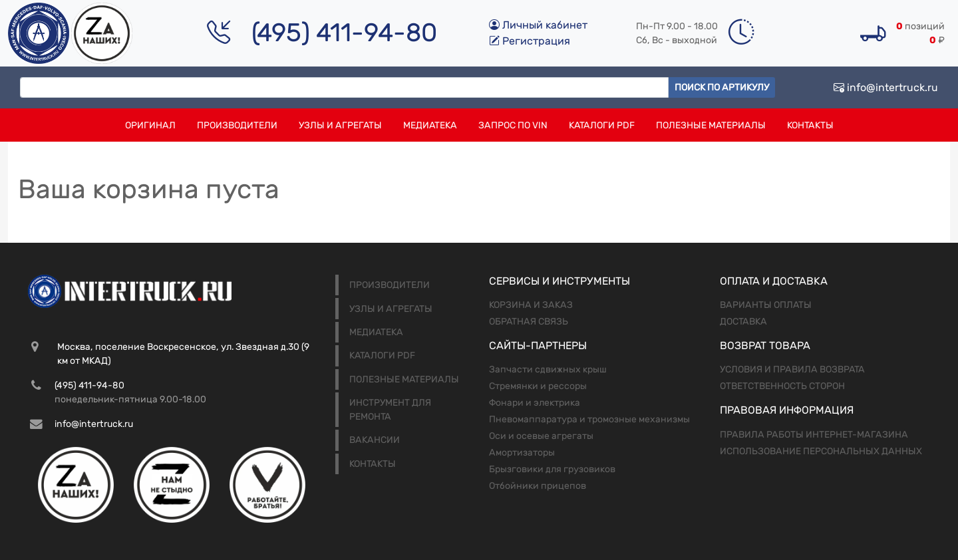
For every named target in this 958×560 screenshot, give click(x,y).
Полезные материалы (711, 125)
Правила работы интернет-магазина (814, 435)
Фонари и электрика (535, 403)
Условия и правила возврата (792, 369)
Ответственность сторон (782, 386)
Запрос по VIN (513, 125)
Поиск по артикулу (722, 87)
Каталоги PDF (602, 125)
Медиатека (430, 125)
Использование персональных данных (821, 451)
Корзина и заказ (531, 305)
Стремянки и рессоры (538, 386)
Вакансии (375, 440)
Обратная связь (529, 322)
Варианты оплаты (766, 305)
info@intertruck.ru (886, 87)
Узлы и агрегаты (340, 125)
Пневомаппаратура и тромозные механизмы (589, 419)
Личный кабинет (538, 25)
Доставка (743, 322)
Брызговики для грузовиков (552, 469)
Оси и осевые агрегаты (541, 436)
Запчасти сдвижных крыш (548, 369)
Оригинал (150, 125)
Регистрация (530, 41)
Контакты (810, 125)
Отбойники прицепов (538, 486)
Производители (237, 125)
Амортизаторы (522, 453)
